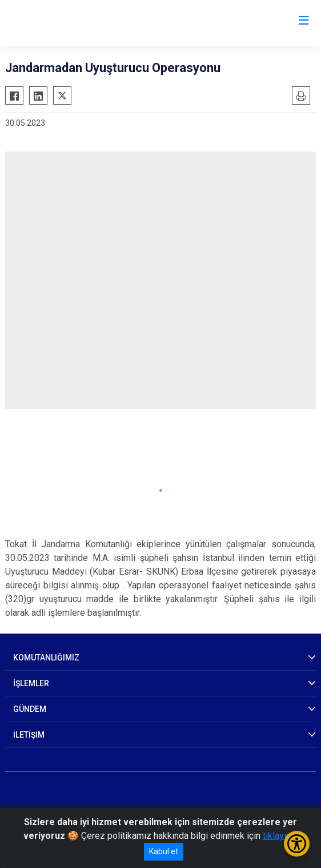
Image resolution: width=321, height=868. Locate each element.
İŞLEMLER (31, 683)
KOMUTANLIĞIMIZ (46, 658)
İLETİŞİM (29, 735)
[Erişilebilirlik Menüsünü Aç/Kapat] (297, 844)
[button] (161, 490)
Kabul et (164, 851)
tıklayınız (280, 836)
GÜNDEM (30, 709)
